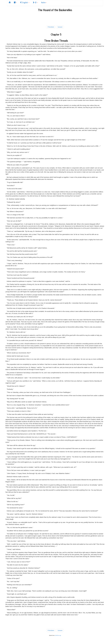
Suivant (60, 27)
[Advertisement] (55, 18)
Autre (44, 2)
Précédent (51, 27)
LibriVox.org (58, 635)
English (25, 2)
